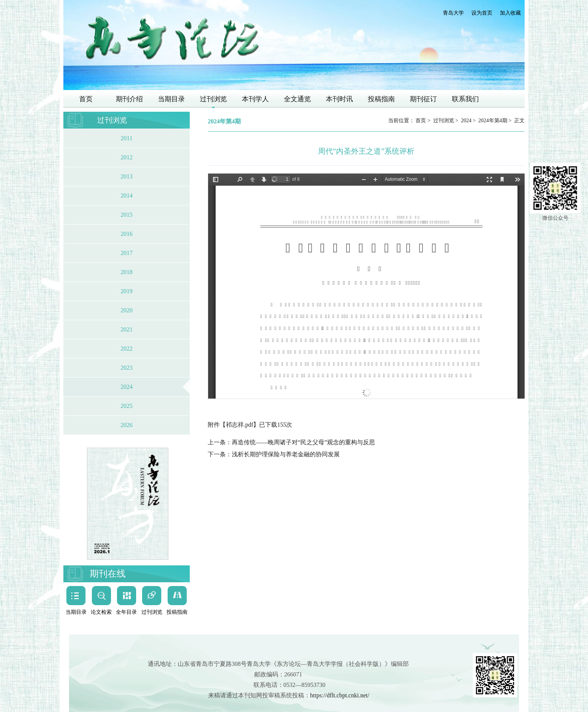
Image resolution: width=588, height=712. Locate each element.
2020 (127, 310)
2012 (127, 157)
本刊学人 (255, 99)
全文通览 (297, 99)
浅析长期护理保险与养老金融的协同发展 (286, 454)
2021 (127, 329)
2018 (127, 272)
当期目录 (171, 99)
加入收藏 (510, 13)
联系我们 (465, 99)
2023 (127, 368)
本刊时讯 (339, 99)
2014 (127, 196)
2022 (127, 349)
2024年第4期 (493, 121)
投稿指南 (381, 99)
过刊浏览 (213, 99)
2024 (127, 387)
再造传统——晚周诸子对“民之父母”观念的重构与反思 (303, 442)
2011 (127, 138)
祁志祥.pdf (239, 425)
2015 (127, 215)
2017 (127, 253)
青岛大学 (453, 13)
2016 (127, 234)
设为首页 (482, 13)
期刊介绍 (129, 99)
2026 (127, 425)
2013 (127, 176)
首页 (86, 99)
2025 (127, 406)
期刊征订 (423, 99)
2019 (127, 291)
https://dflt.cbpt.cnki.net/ (340, 695)
